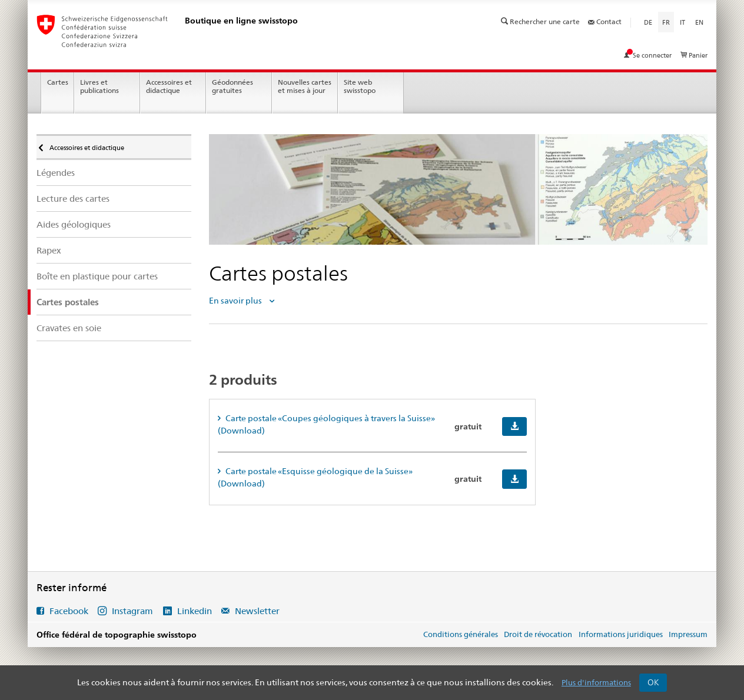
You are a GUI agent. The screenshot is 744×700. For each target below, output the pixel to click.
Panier (694, 55)
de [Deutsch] (648, 22)
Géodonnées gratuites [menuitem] (232, 86)
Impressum (688, 634)
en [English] (699, 22)
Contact (605, 21)
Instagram (132, 611)
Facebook (69, 611)
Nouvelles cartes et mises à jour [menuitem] (305, 86)
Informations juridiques (621, 634)
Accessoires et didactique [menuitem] (169, 86)
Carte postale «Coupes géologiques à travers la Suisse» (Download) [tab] (326, 424)
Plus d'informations (596, 682)
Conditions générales (461, 634)
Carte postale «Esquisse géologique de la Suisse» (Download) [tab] (315, 477)
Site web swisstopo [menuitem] (360, 86)
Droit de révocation (538, 634)
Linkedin (195, 611)
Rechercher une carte (541, 21)
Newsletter (256, 611)
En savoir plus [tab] (236, 301)
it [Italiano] (682, 22)
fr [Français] (668, 22)
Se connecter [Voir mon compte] (649, 55)
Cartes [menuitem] (58, 82)
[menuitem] (114, 173)
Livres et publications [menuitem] (99, 86)
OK (653, 682)
